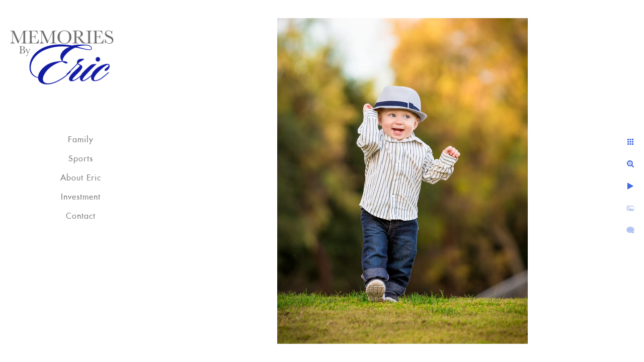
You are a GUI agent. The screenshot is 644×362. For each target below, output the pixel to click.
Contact (81, 216)
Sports (81, 159)
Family (81, 140)
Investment (81, 197)
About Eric (81, 178)
